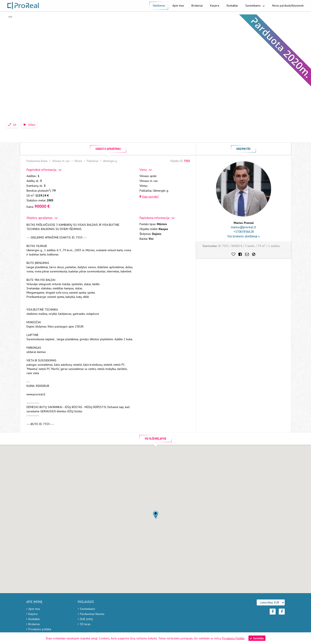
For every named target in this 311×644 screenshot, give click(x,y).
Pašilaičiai (93, 161)
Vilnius (78, 161)
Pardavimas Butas (37, 161)
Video (30, 125)
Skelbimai (159, 6)
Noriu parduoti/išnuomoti (288, 6)
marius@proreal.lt (243, 227)
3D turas (85, 624)
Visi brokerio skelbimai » (243, 236)
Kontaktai (232, 6)
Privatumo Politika (233, 638)
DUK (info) (86, 619)
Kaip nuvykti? (149, 197)
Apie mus (178, 6)
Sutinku (257, 638)
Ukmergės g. (110, 161)
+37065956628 (244, 232)
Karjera (215, 6)
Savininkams (255, 6)
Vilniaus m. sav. (61, 161)
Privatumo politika (40, 629)
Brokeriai (197, 6)
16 (12, 125)
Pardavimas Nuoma (92, 614)
